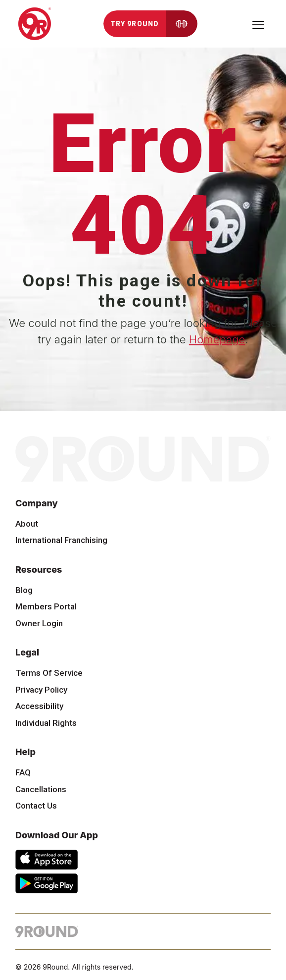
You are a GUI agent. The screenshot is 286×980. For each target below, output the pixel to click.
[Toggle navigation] (258, 24)
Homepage (217, 339)
